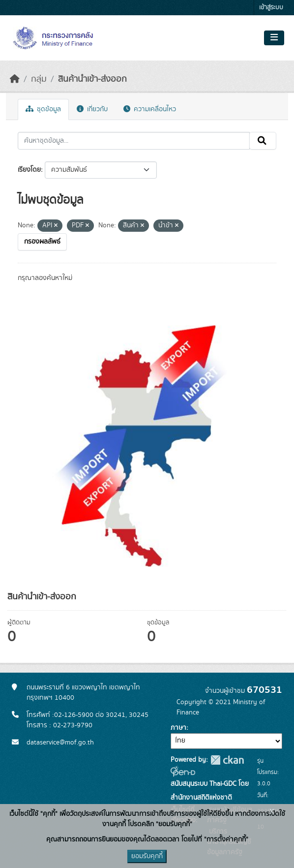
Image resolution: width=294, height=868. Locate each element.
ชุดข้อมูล (43, 109)
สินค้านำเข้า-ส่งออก (92, 79)
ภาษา (178, 728)
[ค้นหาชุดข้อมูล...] (134, 141)
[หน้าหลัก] (15, 79)
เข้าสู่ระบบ (271, 8)
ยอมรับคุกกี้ (147, 856)
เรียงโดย (29, 170)
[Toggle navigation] (274, 38)
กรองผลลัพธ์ (42, 242)
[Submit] (263, 141)
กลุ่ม (39, 79)
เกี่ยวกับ (92, 109)
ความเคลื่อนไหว (150, 109)
